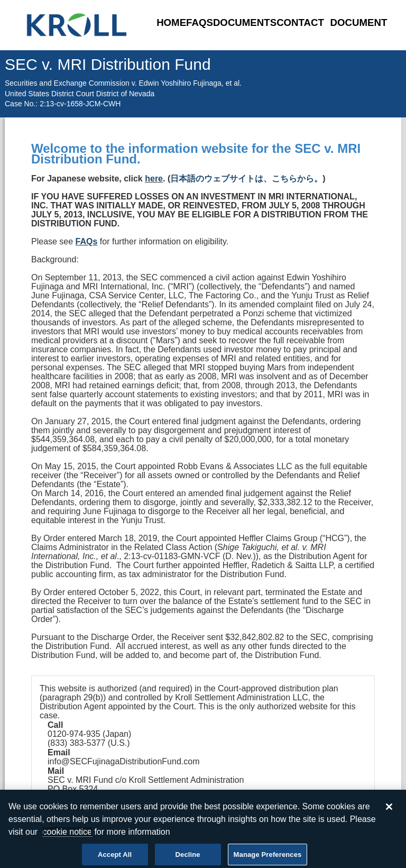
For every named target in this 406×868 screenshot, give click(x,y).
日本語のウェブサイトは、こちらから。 (246, 179)
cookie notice (67, 834)
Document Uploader (359, 31)
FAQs (200, 22)
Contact (300, 22)
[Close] (389, 809)
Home (171, 22)
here (154, 179)
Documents (245, 22)
